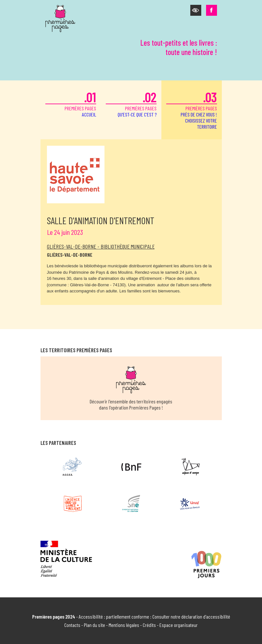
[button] (196, 10)
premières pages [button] (192, 109)
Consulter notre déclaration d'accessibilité (191, 616)
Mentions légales (124, 625)
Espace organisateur (179, 625)
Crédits (149, 625)
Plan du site (95, 625)
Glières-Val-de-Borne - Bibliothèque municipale (101, 246)
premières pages (71, 103)
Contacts (72, 625)
